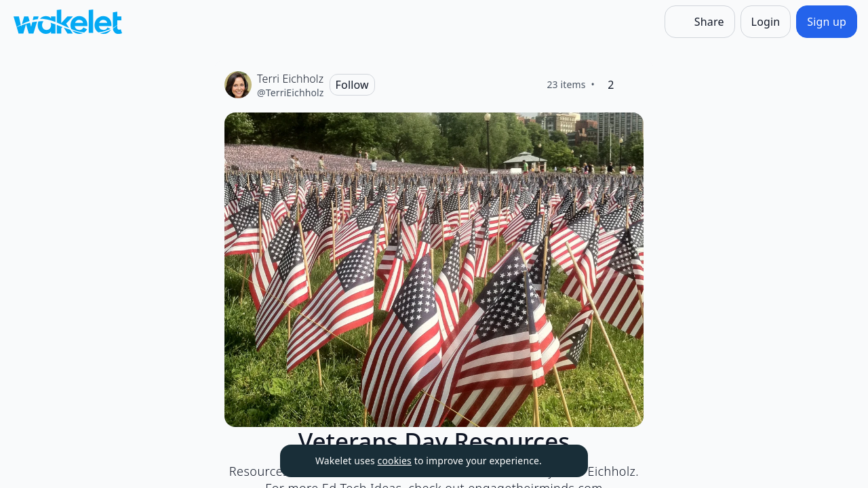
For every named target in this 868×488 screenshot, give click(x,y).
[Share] (700, 22)
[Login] (766, 22)
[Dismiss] (561, 461)
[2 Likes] (611, 85)
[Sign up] (827, 22)
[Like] (633, 85)
